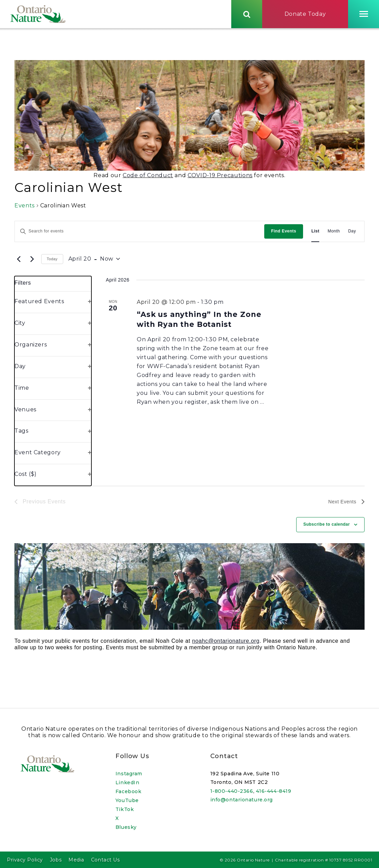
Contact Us (105, 860)
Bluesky (126, 827)
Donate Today (305, 15)
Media (76, 860)
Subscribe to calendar (327, 527)
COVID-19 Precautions (220, 178)
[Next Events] (32, 261)
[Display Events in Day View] (352, 234)
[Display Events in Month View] (334, 234)
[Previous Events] (19, 261)
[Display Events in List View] (315, 234)
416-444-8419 (274, 791)
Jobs (56, 860)
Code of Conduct (148, 178)
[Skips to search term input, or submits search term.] (247, 15)
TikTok (125, 809)
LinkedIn (127, 783)
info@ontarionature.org (242, 800)
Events (25, 208)
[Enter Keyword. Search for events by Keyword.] (140, 234)
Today (52, 261)
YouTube (127, 800)
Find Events (284, 233)
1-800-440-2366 (232, 791)
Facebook (128, 791)
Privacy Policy (25, 860)
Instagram (129, 774)
